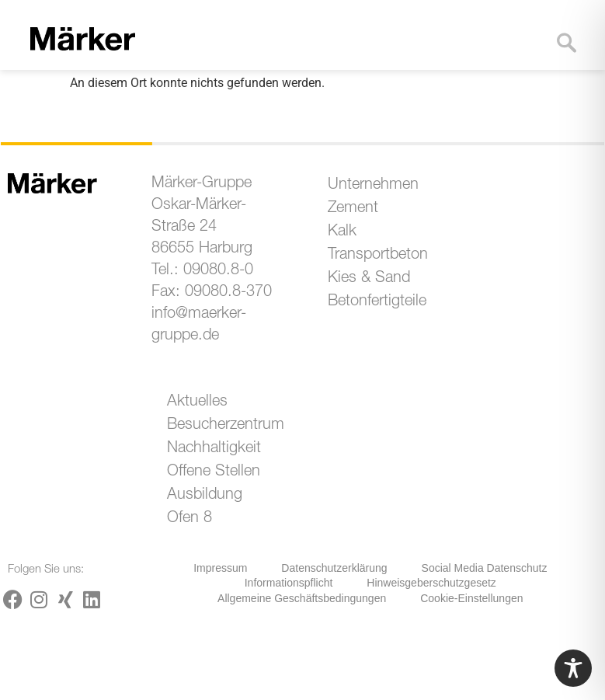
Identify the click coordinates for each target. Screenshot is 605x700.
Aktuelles (197, 402)
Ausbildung (205, 496)
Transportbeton (378, 256)
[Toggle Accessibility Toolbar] (573, 668)
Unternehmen (373, 186)
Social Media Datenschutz (485, 568)
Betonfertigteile (377, 302)
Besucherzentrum (222, 426)
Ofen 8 (189, 519)
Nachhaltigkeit (214, 449)
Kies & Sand (369, 279)
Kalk (342, 232)
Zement (353, 209)
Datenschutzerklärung (334, 568)
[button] (522, 54)
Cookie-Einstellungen (471, 598)
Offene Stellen (214, 472)
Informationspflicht (289, 583)
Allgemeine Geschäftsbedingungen (302, 598)
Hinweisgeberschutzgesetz (431, 583)
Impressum (220, 568)
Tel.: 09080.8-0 (202, 271)
